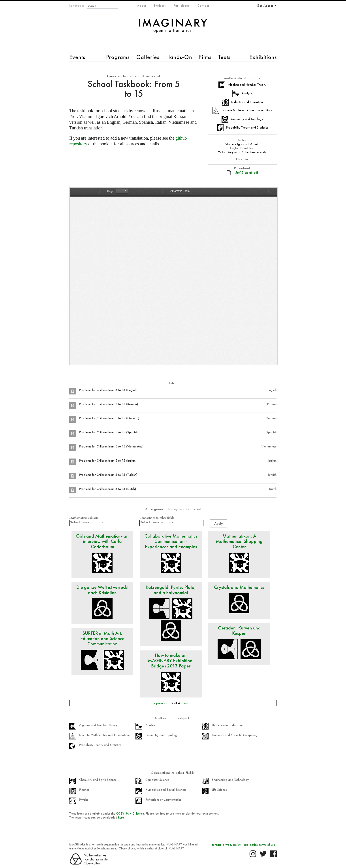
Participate (182, 6)
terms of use (267, 845)
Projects (160, 6)
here (121, 817)
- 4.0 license (130, 813)
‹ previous (161, 703)
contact (216, 845)
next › (188, 703)
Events (77, 57)
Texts (224, 57)
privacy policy (232, 845)
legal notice (250, 845)
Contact (203, 6)
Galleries (148, 57)
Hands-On (179, 57)
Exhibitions (263, 57)
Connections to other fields (157, 518)
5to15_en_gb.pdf (247, 172)
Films (205, 57)
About (142, 6)
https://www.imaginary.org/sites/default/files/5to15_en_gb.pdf (174, 276)
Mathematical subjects (84, 518)
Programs (118, 57)
